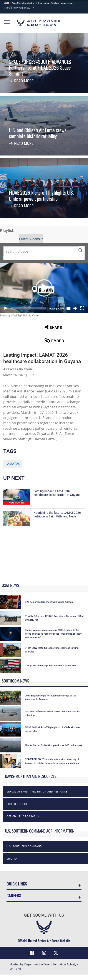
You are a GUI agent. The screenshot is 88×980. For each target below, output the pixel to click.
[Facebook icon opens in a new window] (32, 953)
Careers (14, 895)
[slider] (29, 308)
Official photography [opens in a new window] (23, 816)
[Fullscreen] (82, 308)
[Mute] (75, 308)
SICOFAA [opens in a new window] (12, 859)
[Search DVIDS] (41, 251)
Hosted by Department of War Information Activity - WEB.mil (44, 967)
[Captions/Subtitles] (68, 308)
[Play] (6, 308)
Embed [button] (54, 340)
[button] (20, 8)
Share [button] (53, 327)
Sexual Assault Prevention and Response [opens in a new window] (37, 792)
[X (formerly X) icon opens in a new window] (56, 953)
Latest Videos (30, 239)
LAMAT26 (12, 464)
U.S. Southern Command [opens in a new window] (24, 846)
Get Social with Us (44, 915)
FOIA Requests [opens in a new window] (17, 804)
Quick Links (17, 884)
